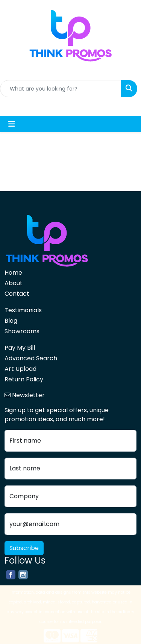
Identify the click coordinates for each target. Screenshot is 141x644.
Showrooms (22, 331)
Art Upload (20, 369)
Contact (17, 294)
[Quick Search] (61, 89)
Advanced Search (31, 358)
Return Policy (24, 379)
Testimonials (23, 310)
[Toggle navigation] (12, 124)
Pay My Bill (20, 348)
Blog (11, 321)
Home (13, 273)
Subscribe (24, 548)
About (14, 283)
